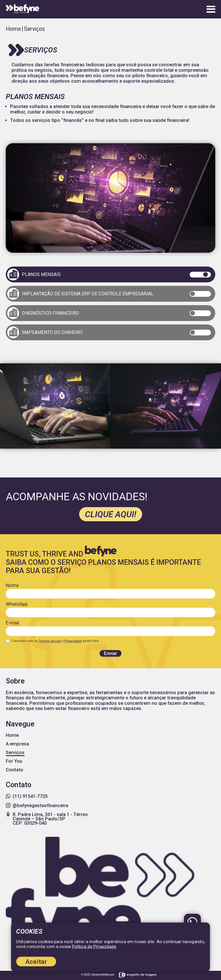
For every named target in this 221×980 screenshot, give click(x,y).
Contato (15, 770)
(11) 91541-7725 (27, 796)
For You (14, 761)
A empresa (17, 744)
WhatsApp (17, 604)
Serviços (15, 753)
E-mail (13, 623)
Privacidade (73, 641)
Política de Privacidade (94, 946)
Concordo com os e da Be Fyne (55, 641)
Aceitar (36, 962)
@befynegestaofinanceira (37, 806)
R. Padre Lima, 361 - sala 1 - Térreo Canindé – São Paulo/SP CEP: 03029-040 (47, 819)
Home (13, 29)
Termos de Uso (50, 641)
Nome (12, 585)
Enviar (110, 653)
